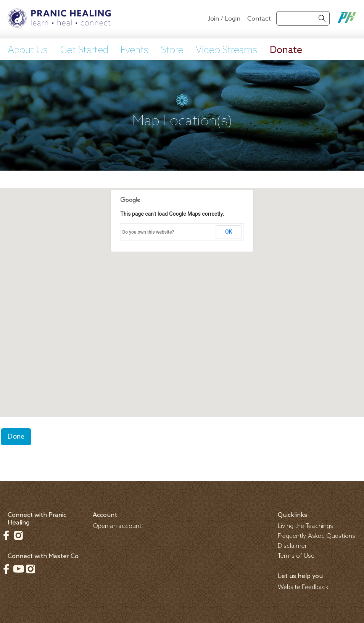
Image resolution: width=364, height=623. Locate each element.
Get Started (84, 50)
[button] (182, 295)
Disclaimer (292, 546)
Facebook (6, 535)
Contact (259, 19)
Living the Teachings (305, 526)
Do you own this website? (148, 232)
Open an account (117, 526)
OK (229, 232)
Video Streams (226, 50)
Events (134, 50)
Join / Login (224, 19)
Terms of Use (296, 556)
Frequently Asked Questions (316, 536)
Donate (286, 50)
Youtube (18, 569)
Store (172, 50)
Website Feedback (303, 587)
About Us (28, 50)
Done (16, 437)
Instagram (18, 535)
